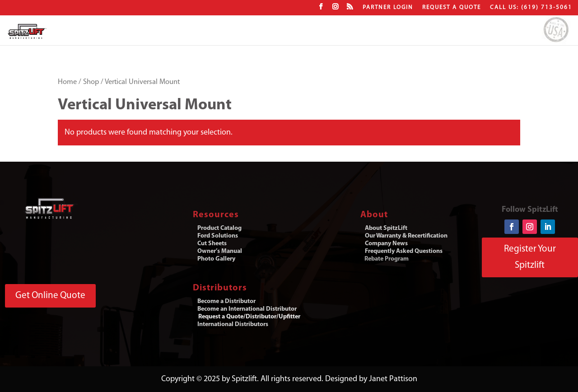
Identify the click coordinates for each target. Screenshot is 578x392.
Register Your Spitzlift (530, 257)
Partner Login (388, 7)
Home (67, 82)
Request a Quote (452, 7)
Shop (91, 82)
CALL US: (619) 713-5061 (531, 7)
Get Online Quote (50, 296)
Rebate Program (387, 259)
